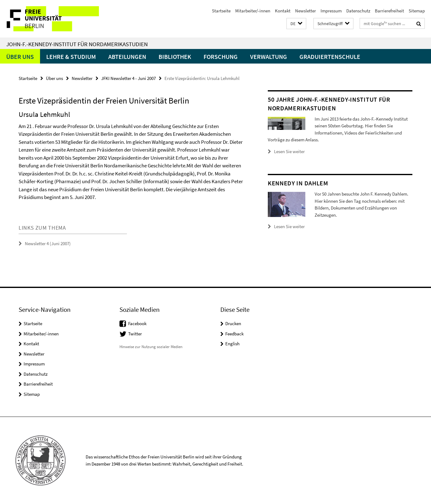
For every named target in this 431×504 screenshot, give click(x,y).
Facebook (137, 323)
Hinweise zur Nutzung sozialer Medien (151, 347)
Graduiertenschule (330, 57)
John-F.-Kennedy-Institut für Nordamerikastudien (77, 44)
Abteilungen (127, 57)
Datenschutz (358, 11)
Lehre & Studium (71, 57)
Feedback (234, 334)
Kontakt (283, 11)
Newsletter (305, 11)
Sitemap (417, 11)
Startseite (221, 11)
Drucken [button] (233, 323)
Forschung (221, 57)
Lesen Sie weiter (289, 151)
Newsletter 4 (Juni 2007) (48, 243)
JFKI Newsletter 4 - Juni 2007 (128, 78)
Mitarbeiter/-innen (253, 11)
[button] (296, 24)
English (232, 344)
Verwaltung (269, 57)
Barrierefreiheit (389, 11)
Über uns (20, 57)
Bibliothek (175, 57)
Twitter (135, 334)
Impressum (331, 11)
